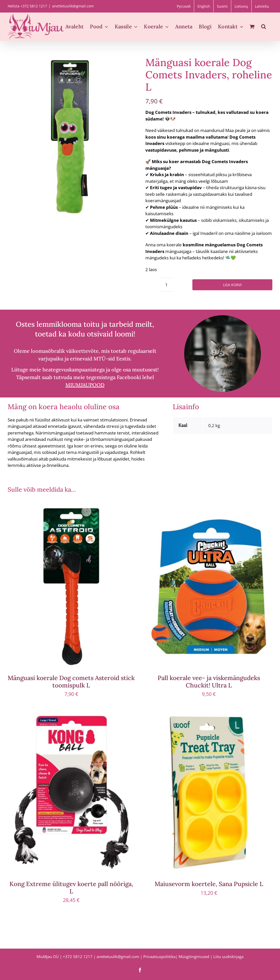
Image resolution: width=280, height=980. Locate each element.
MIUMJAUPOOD (85, 385)
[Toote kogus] (166, 285)
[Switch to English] (204, 6)
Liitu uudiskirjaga (228, 957)
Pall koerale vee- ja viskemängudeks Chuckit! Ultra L (209, 682)
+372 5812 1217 (78, 957)
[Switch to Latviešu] (262, 6)
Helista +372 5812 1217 (27, 6)
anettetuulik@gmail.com (73, 6)
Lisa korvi (232, 285)
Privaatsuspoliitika (159, 957)
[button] (264, 27)
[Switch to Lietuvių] (241, 6)
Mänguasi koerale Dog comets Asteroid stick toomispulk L (71, 682)
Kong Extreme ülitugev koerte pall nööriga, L (71, 888)
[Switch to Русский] (184, 6)
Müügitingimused (194, 957)
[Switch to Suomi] (222, 6)
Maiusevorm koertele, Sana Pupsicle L (209, 884)
